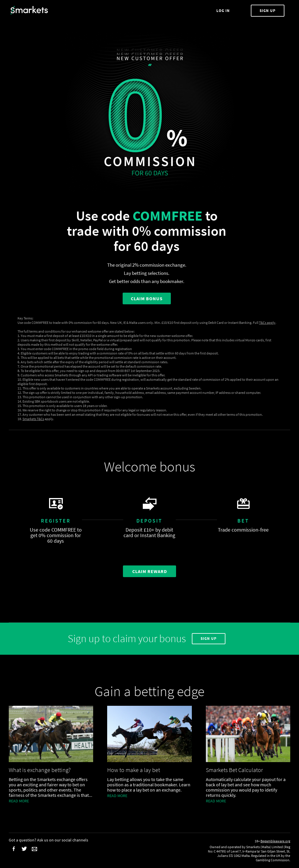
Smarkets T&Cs (33, 419)
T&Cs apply (267, 323)
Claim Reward (150, 571)
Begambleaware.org (275, 841)
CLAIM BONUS (147, 298)
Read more (19, 801)
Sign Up (268, 11)
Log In (224, 11)
